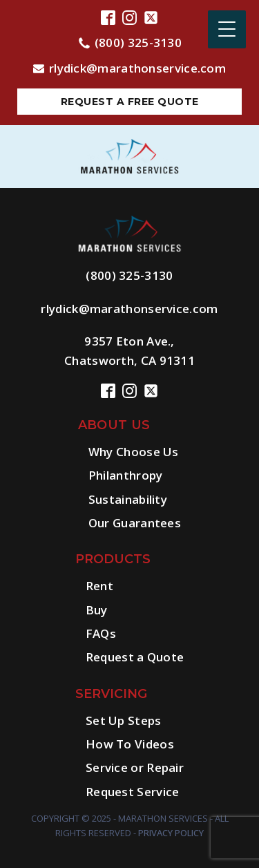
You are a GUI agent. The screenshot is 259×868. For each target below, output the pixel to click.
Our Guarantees (135, 523)
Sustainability (128, 499)
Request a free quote (130, 102)
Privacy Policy (171, 833)
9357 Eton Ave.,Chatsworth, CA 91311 (129, 350)
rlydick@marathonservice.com (137, 68)
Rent (99, 586)
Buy (97, 610)
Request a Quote (135, 657)
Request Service (133, 792)
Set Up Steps (124, 720)
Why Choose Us (134, 452)
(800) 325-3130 (138, 43)
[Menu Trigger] (227, 29)
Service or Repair (135, 767)
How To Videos (130, 744)
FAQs (101, 633)
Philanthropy (126, 475)
